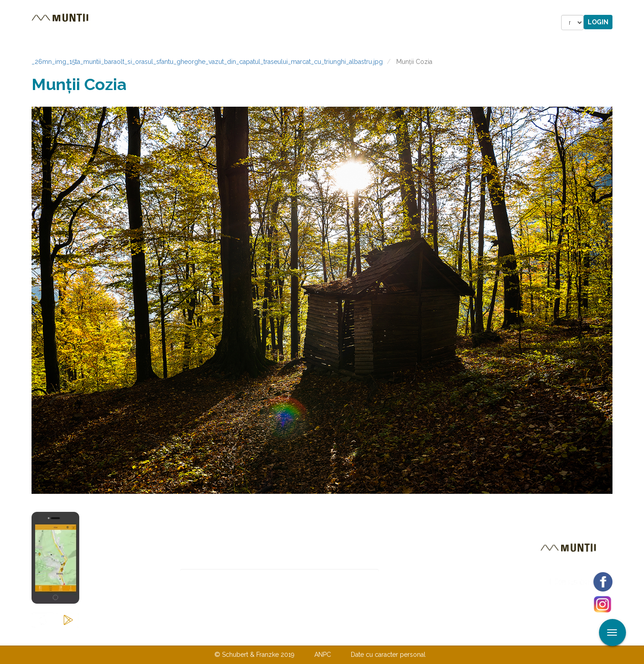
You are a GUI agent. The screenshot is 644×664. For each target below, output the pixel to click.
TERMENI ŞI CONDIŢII (375, 636)
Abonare (408, 577)
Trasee (158, 23)
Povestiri (245, 23)
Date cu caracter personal (388, 655)
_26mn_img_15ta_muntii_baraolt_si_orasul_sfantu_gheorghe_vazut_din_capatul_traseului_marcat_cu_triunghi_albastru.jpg (207, 62)
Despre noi (308, 636)
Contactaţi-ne (253, 636)
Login (598, 22)
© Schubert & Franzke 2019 (254, 655)
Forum (373, 23)
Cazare (200, 23)
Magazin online (312, 23)
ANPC (323, 655)
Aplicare (637, 8)
